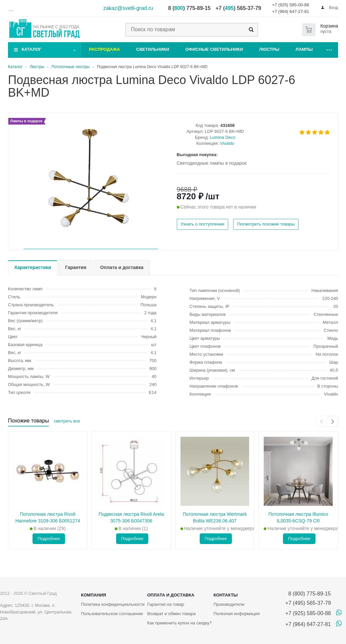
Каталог (32, 49)
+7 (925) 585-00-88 (291, 5)
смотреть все (67, 421)
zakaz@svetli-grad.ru (128, 8)
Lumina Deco (223, 137)
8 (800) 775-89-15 (308, 594)
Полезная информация (236, 614)
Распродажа (104, 49)
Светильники (153, 49)
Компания (94, 595)
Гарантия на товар (166, 604)
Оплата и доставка (171, 595)
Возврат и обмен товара (172, 614)
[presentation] (322, 421)
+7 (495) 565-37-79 (308, 603)
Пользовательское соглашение (112, 614)
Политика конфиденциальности (113, 604)
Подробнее (49, 539)
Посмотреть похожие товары (266, 224)
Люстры (269, 49)
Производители (229, 604)
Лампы (304, 49)
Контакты (225, 595)
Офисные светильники (214, 49)
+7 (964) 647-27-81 (291, 11)
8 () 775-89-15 (189, 8)
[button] (91, 249)
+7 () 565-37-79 (238, 8)
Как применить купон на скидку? (180, 623)
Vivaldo (227, 143)
